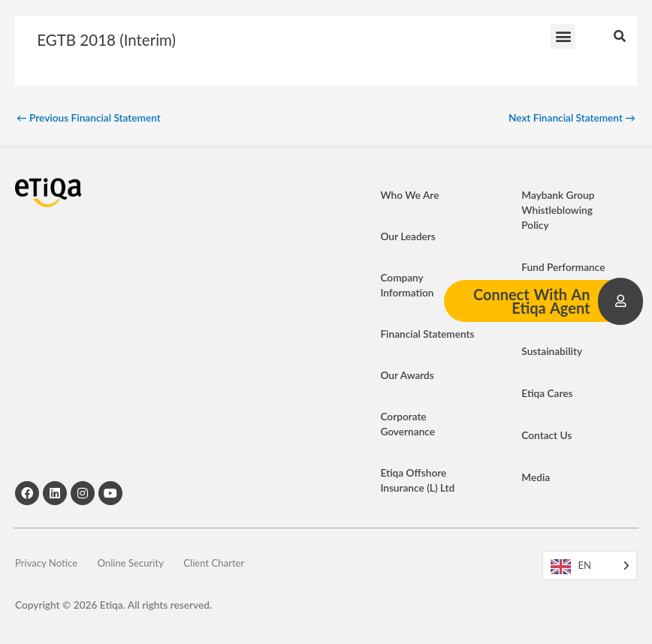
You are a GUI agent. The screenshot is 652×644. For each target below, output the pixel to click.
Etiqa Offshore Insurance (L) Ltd (417, 480)
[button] (563, 38)
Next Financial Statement (572, 117)
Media (536, 477)
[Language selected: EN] (590, 566)
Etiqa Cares (547, 393)
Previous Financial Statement (89, 117)
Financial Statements (427, 334)
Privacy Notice (48, 565)
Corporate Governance (407, 424)
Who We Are (409, 195)
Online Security (143, 565)
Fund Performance (563, 267)
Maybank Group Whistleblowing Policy (558, 210)
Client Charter (237, 565)
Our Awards (407, 375)
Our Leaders (407, 236)
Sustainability (552, 351)
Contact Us (546, 435)
